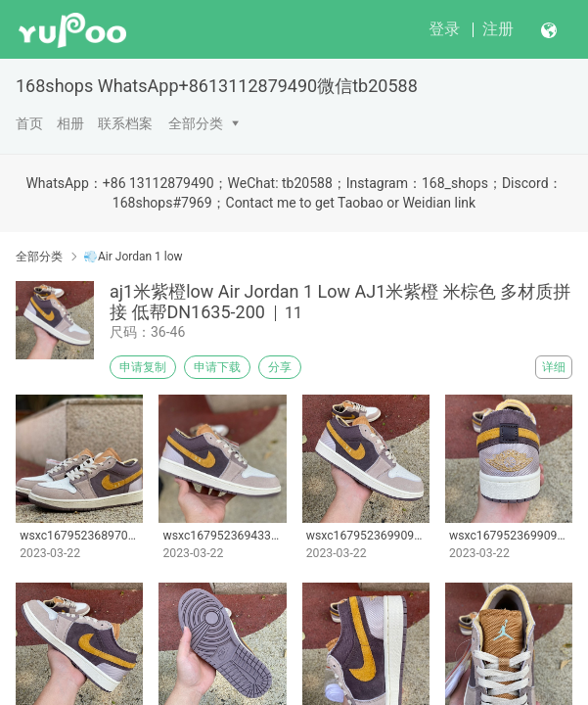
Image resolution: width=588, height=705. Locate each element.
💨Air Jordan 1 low (133, 257)
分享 (280, 367)
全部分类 (196, 123)
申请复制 (143, 367)
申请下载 (217, 367)
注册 (498, 29)
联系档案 (125, 123)
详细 (554, 367)
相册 (70, 123)
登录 (444, 29)
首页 (29, 123)
